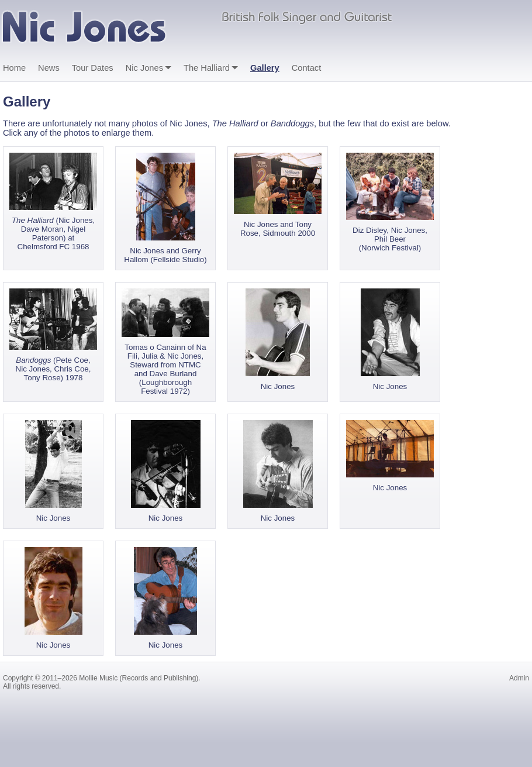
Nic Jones (144, 68)
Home (14, 68)
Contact (307, 68)
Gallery (265, 68)
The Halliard (207, 68)
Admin (519, 678)
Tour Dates (93, 68)
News (49, 68)
